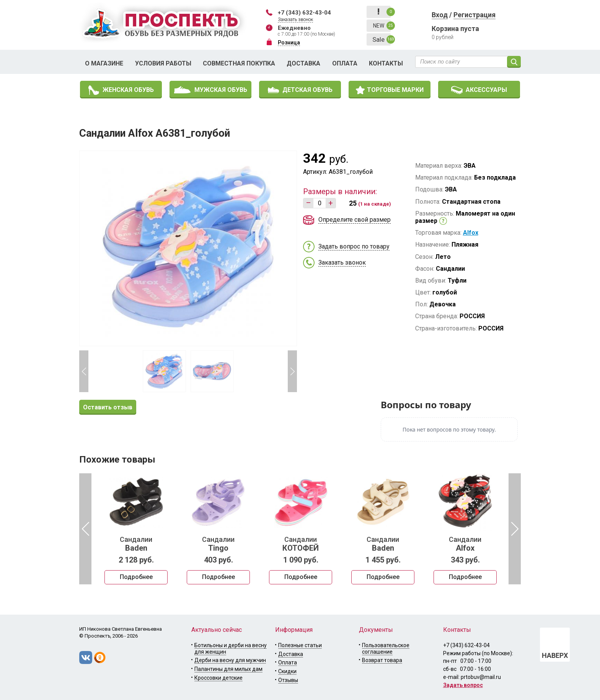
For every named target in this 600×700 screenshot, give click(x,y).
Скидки (287, 671)
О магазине (104, 63)
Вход (440, 15)
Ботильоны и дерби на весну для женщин (231, 648)
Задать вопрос (463, 685)
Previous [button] (84, 371)
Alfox (471, 233)
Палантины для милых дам (228, 669)
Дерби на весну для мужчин (230, 660)
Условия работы (163, 63)
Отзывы (288, 680)
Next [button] (292, 371)
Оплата (345, 63)
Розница (289, 43)
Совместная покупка (239, 63)
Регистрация (474, 15)
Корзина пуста (455, 29)
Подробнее (136, 577)
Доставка (303, 63)
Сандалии (136, 544)
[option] (136, 529)
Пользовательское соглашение (386, 648)
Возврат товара (382, 660)
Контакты (386, 63)
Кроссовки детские (218, 678)
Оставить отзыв (108, 407)
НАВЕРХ (555, 655)
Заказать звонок (295, 20)
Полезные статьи (300, 645)
